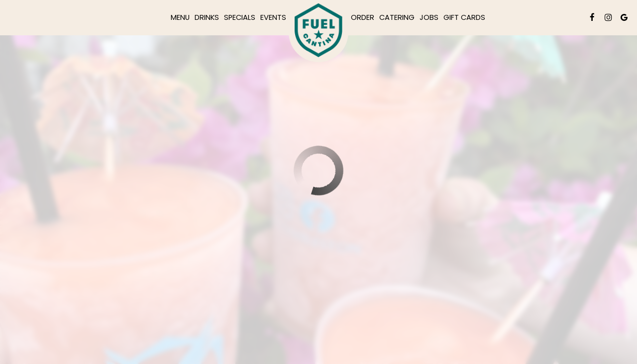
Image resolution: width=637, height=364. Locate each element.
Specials (240, 17)
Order (363, 17)
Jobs (429, 17)
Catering (397, 17)
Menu (180, 17)
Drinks (207, 17)
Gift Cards (464, 17)
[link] (318, 32)
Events (273, 17)
